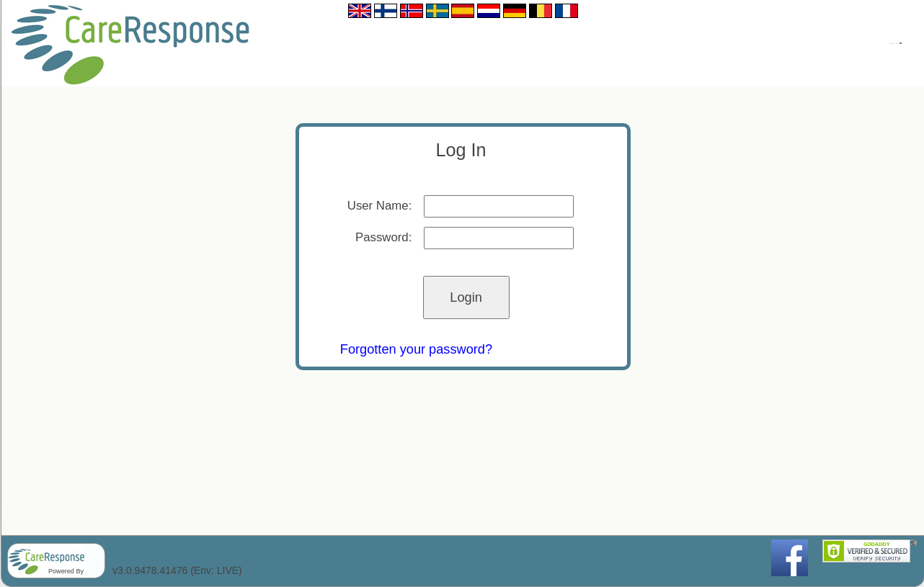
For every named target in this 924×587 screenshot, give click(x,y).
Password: (383, 237)
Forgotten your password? (416, 349)
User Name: (380, 206)
